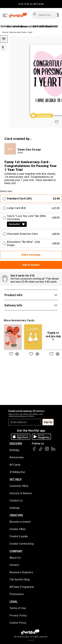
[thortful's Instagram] (47, 450)
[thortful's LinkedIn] (53, 450)
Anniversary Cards (18, 32)
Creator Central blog (22, 544)
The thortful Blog (20, 580)
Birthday (6, 26)
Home (5, 32)
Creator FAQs (18, 529)
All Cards (15, 465)
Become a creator (20, 522)
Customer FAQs (19, 486)
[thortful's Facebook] (34, 450)
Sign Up (48, 422)
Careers (14, 565)
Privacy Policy (18, 616)
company (16, 551)
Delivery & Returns (21, 493)
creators (16, 515)
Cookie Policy (18, 623)
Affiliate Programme (22, 587)
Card (30, 32)
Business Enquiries (21, 572)
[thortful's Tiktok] (41, 450)
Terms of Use (18, 608)
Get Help (16, 479)
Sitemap (15, 508)
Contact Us (16, 501)
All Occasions (49, 26)
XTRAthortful (17, 472)
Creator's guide (19, 536)
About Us (15, 558)
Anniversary (17, 457)
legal (14, 602)
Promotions (17, 594)
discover (16, 444)
